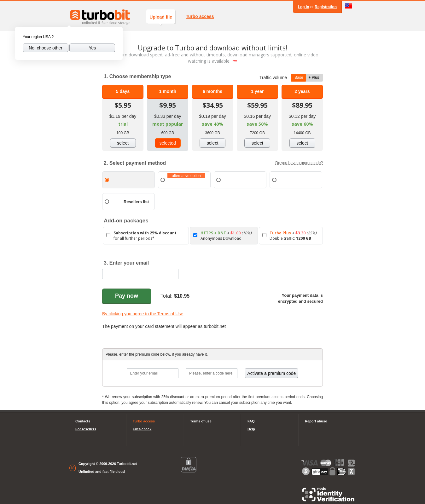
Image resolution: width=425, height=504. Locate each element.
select (123, 143)
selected (168, 143)
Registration (326, 7)
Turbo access (200, 16)
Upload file (161, 19)
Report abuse (316, 421)
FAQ (251, 421)
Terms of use (201, 421)
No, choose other (46, 48)
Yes (92, 48)
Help (251, 429)
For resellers (86, 429)
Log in (304, 7)
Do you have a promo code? (299, 163)
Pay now (127, 296)
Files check (142, 429)
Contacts (83, 421)
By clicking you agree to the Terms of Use (143, 314)
